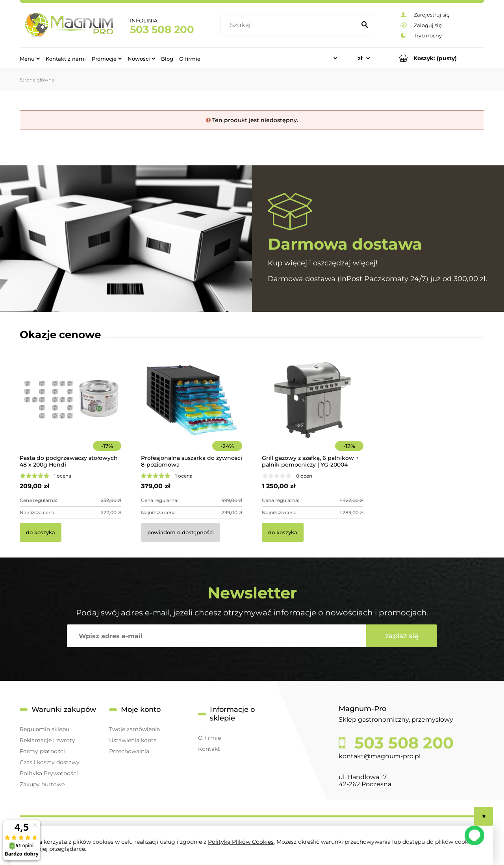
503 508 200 (162, 30)
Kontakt (209, 749)
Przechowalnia (129, 751)
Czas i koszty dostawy (50, 762)
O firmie (209, 738)
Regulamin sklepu (44, 729)
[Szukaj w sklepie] (290, 25)
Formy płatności (42, 751)
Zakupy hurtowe (42, 784)
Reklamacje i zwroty (47, 740)
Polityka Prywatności (49, 773)
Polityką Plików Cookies (241, 842)
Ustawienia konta (133, 740)
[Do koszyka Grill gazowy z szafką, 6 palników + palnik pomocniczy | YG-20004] (283, 532)
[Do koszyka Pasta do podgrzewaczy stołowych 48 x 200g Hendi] (41, 532)
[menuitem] (30, 58)
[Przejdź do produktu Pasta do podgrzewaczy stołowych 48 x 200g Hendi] (70, 411)
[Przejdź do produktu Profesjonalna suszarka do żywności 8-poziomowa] (192, 411)
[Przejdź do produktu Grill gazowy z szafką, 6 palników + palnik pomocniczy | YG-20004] (313, 411)
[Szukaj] (365, 25)
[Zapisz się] (402, 636)
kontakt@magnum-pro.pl (380, 756)
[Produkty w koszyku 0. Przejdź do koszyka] (435, 58)
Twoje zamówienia (134, 729)
